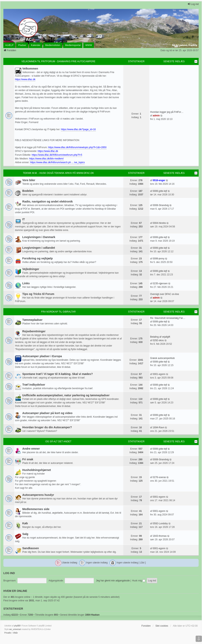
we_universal (15, 629)
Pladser (22, 45)
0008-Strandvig (161, 205)
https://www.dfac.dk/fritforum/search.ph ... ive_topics (58, 162)
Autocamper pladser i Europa (42, 356)
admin (156, 116)
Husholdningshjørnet (37, 470)
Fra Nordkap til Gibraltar (58, 312)
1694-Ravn (159, 427)
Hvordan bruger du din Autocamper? (47, 427)
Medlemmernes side (36, 509)
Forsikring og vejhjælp (37, 258)
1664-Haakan (92, 615)
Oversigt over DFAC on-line (165, 294)
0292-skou (158, 340)
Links (26, 283)
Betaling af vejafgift (160, 337)
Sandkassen (31, 548)
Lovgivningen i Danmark (39, 237)
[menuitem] (8, 633)
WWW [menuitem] (89, 45)
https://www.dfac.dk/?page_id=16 (78, 129)
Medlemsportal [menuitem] (73, 45)
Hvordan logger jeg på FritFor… (167, 112)
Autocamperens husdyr (38, 495)
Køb (25, 523)
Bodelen (28, 191)
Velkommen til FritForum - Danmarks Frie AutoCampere (58, 61)
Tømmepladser (32, 320)
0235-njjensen (160, 283)
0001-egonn (159, 374)
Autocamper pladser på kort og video (47, 413)
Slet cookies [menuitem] (162, 626)
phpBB (17, 626)
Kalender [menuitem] (36, 45)
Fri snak (28, 459)
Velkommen (30, 69)
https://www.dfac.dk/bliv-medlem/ (46, 159)
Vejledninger (31, 269)
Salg (25, 534)
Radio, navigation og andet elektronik (48, 201)
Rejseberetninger (34, 331)
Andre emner (31, 449)
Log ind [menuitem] (193, 4)
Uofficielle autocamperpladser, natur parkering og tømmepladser (66, 395)
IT (24, 219)
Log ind (9, 573)
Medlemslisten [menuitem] (53, 45)
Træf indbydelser (34, 385)
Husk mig (138, 581)
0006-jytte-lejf (160, 191)
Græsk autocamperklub (162, 358)
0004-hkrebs (159, 223)
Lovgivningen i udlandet (39, 248)
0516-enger (159, 180)
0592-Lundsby (160, 523)
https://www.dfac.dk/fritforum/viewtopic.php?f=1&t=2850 (77, 147)
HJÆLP (9, 45)
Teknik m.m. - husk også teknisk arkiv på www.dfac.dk (58, 173)
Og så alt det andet (58, 442)
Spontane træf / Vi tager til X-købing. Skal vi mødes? (58, 374)
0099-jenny (159, 259)
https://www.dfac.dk (25, 79)
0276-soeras (159, 477)
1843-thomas (160, 536)
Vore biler (29, 180)
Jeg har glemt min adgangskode (113, 581)
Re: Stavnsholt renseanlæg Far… (168, 318)
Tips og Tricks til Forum (38, 294)
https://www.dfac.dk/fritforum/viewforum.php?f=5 (57, 155)
